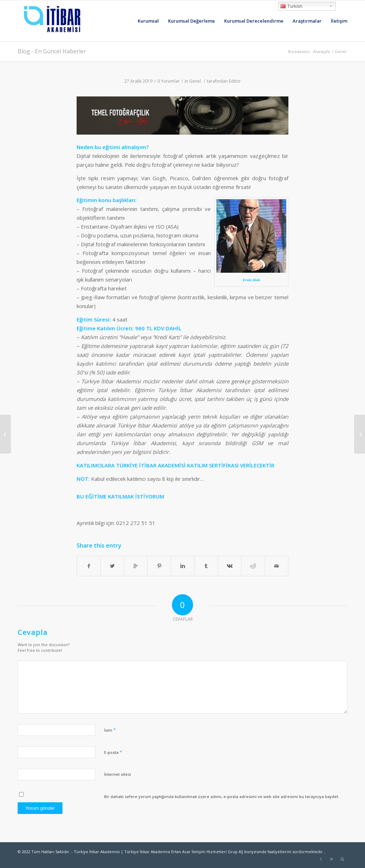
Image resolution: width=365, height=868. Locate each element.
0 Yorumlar (169, 81)
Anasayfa (321, 51)
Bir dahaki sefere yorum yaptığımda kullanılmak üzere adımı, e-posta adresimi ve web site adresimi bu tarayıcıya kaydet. (222, 796)
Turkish (291, 6)
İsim (110, 730)
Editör (235, 81)
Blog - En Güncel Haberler (52, 51)
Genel (340, 51)
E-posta (113, 752)
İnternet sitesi (118, 774)
